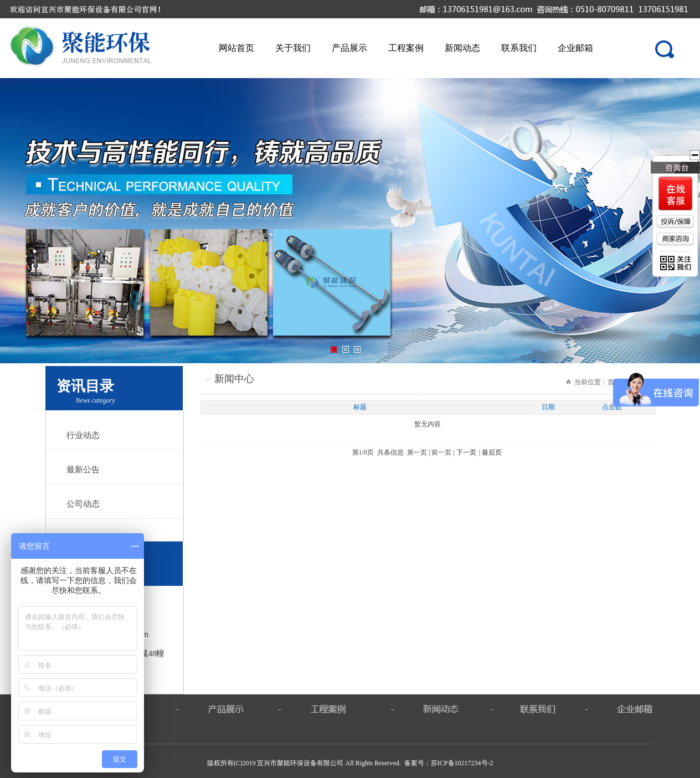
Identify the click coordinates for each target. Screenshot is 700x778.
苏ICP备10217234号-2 (462, 763)
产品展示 (349, 48)
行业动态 (83, 435)
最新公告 (83, 470)
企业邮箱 (575, 48)
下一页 (466, 452)
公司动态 (83, 504)
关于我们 (293, 48)
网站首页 (236, 48)
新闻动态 (462, 48)
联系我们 (519, 48)
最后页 (492, 452)
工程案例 (406, 48)
